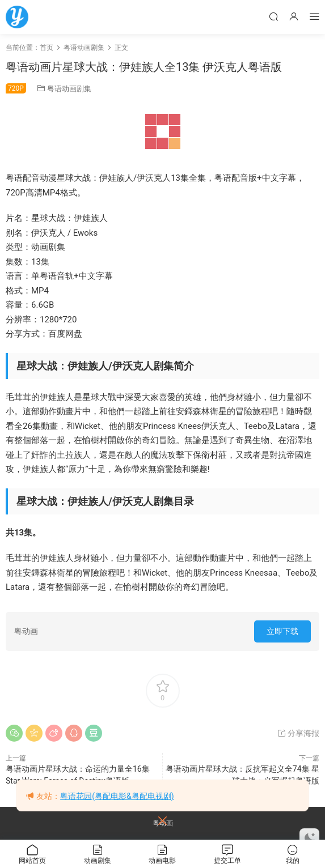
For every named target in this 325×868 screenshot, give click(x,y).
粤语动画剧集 (69, 89)
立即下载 (282, 631)
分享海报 (298, 733)
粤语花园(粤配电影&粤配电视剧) (117, 796)
